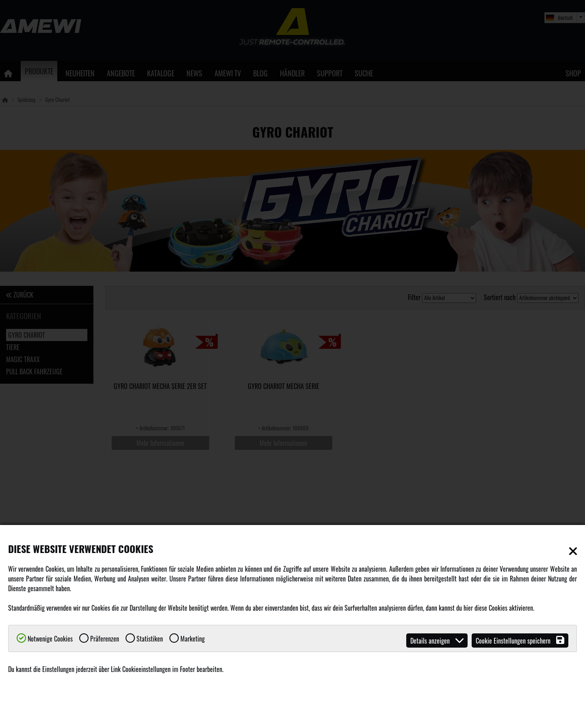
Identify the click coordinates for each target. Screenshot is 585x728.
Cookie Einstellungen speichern (520, 641)
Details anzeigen (437, 641)
